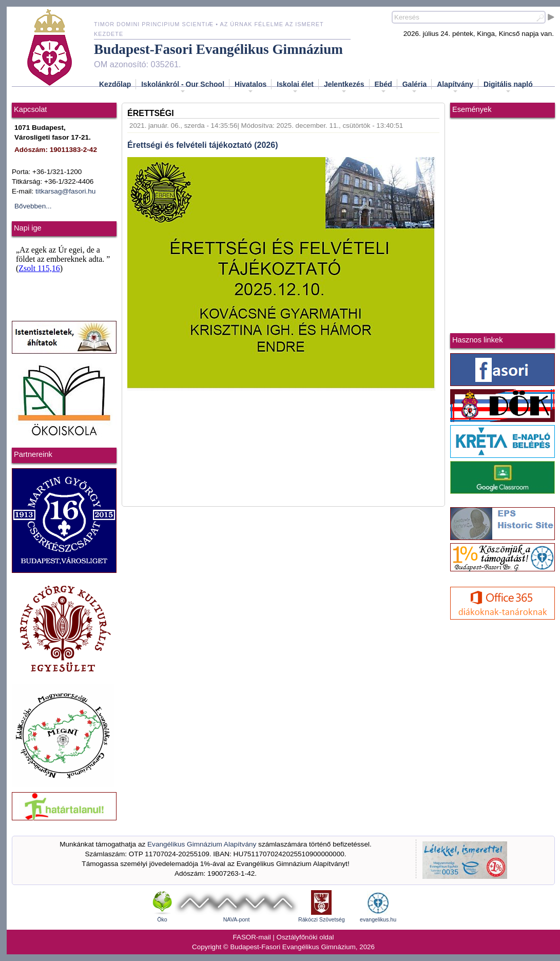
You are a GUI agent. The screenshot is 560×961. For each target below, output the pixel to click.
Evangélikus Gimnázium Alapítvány (202, 844)
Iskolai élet (295, 87)
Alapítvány (455, 87)
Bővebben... (33, 206)
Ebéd (383, 87)
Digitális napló (508, 87)
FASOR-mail (252, 937)
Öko (162, 919)
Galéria (414, 87)
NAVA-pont (237, 919)
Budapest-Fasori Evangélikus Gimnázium (218, 49)
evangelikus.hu (378, 919)
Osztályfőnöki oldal (305, 937)
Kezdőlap (115, 84)
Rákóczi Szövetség (322, 919)
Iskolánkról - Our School (183, 87)
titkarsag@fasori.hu (65, 191)
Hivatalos (250, 87)
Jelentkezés (344, 87)
